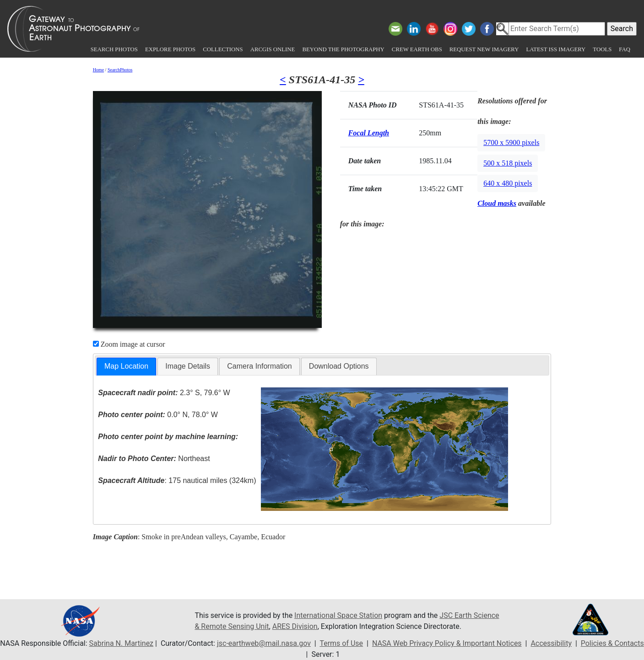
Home (98, 70)
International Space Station (338, 615)
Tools (602, 49)
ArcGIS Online (273, 49)
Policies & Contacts (612, 643)
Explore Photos (170, 49)
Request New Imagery (484, 49)
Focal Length (369, 133)
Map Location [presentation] (126, 366)
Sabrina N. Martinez (121, 643)
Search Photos (114, 49)
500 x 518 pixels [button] (508, 163)
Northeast (154, 459)
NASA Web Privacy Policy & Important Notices (447, 643)
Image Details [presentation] (188, 366)
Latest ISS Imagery (556, 49)
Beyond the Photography (343, 49)
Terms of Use (341, 643)
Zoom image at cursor (129, 344)
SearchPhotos (120, 70)
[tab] (126, 367)
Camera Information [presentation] (259, 366)
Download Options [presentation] (339, 366)
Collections (223, 49)
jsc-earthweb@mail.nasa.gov (264, 643)
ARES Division (295, 626)
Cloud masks (497, 203)
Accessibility (551, 643)
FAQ (625, 49)
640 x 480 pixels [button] (508, 183)
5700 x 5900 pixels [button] (511, 142)
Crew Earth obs (417, 49)
